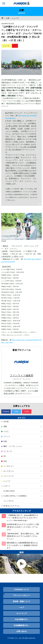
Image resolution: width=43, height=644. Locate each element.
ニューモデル (9, 501)
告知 (15, 46)
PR (5, 456)
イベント (7, 436)
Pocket (27, 412)
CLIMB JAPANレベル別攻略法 (15, 496)
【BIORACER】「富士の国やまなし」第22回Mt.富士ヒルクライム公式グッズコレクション (23, 536)
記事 (8, 18)
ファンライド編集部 (22, 375)
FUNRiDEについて (21, 589)
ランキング (8, 451)
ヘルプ (21, 607)
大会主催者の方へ (22, 619)
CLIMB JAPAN (9, 491)
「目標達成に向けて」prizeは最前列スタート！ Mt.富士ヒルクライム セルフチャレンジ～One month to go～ (22, 518)
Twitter (16, 412)
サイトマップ (22, 613)
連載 (5, 426)
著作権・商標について (22, 601)
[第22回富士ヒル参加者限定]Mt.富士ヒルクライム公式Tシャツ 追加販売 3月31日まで (22, 545)
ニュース (6, 46)
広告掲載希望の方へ (21, 625)
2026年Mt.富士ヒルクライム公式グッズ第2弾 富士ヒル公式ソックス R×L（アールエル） (23, 527)
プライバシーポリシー (22, 595)
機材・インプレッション (13, 446)
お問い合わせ (22, 631)
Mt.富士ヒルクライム (12, 506)
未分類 (6, 421)
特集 (5, 441)
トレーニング (9, 476)
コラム (6, 431)
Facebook (6, 412)
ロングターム (9, 471)
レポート (7, 486)
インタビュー (9, 466)
